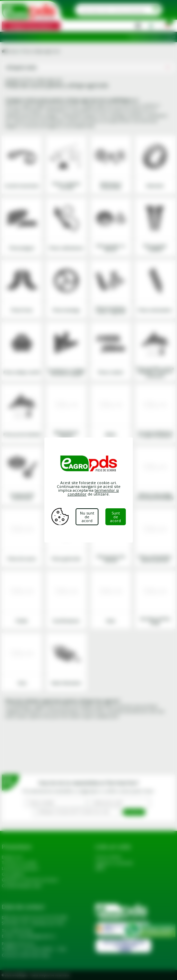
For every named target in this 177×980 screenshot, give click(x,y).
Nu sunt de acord (87, 517)
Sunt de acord (116, 517)
